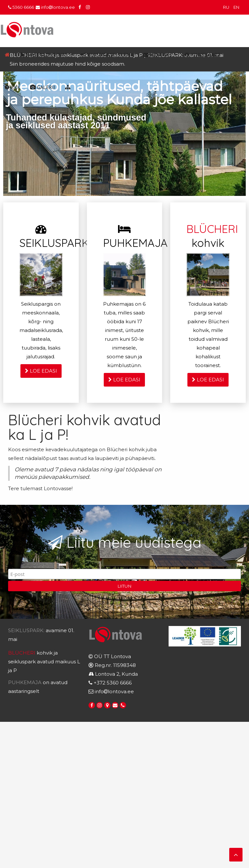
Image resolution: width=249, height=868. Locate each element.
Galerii (43, 87)
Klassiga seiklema (107, 55)
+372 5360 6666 (113, 683)
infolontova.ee (55, 7)
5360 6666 (21, 7)
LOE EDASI (41, 371)
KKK (13, 87)
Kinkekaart (203, 55)
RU (227, 7)
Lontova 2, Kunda (116, 674)
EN (236, 7)
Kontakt (158, 55)
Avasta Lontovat (44, 55)
